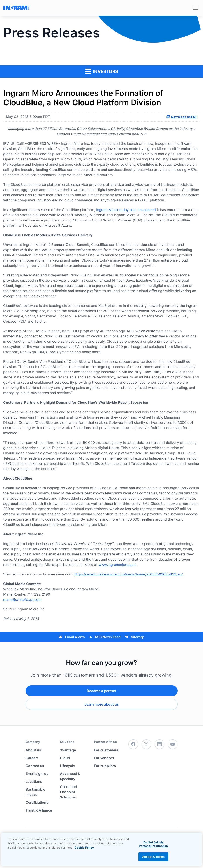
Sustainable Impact (35, 792)
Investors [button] (102, 71)
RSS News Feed (105, 637)
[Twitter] (146, 744)
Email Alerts (72, 637)
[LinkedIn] (160, 744)
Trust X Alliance (39, 810)
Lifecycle (67, 766)
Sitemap (135, 637)
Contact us (35, 766)
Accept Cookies (153, 857)
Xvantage (68, 750)
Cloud (65, 758)
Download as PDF (182, 117)
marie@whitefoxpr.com (22, 599)
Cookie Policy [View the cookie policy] (84, 848)
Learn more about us (102, 704)
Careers (32, 758)
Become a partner (101, 691)
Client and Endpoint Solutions (68, 792)
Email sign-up (37, 774)
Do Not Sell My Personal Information (154, 844)
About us (33, 750)
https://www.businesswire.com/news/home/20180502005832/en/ (129, 574)
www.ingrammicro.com (118, 565)
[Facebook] (133, 744)
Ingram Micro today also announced (126, 210)
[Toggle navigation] (195, 8)
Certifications (37, 802)
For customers (106, 750)
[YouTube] (173, 744)
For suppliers (105, 766)
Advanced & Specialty (70, 776)
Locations (34, 781)
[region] (101, 849)
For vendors (104, 758)
